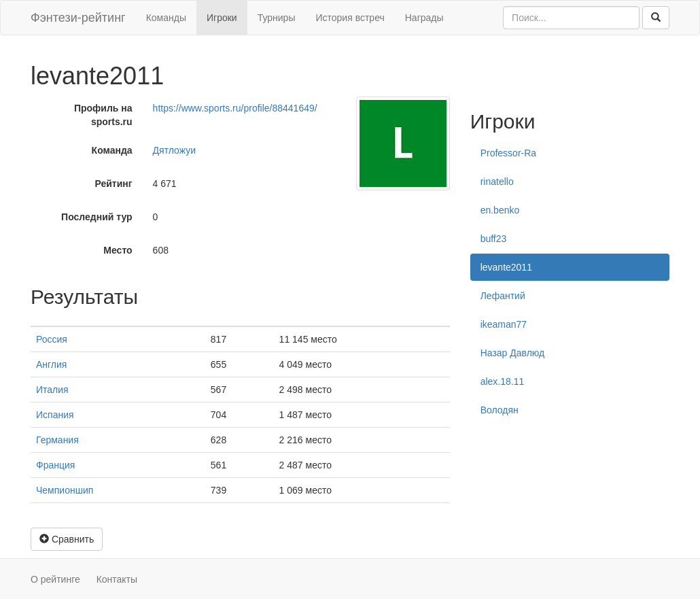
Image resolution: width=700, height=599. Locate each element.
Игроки (222, 18)
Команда (112, 150)
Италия (52, 390)
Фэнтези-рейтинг (78, 18)
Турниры (277, 18)
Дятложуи (174, 150)
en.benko (500, 210)
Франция (55, 465)
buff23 (494, 239)
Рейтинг (113, 184)
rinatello (497, 182)
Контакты (117, 579)
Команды (166, 18)
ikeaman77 (504, 324)
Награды (424, 18)
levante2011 (506, 267)
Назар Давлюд (513, 353)
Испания (55, 415)
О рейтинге (55, 579)
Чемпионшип (65, 490)
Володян (500, 410)
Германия (57, 440)
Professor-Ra (508, 153)
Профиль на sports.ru (103, 115)
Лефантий (503, 296)
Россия (52, 339)
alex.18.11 (503, 381)
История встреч (350, 18)
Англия (51, 364)
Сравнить (67, 539)
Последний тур (97, 217)
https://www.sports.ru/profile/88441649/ (235, 108)
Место (118, 250)
